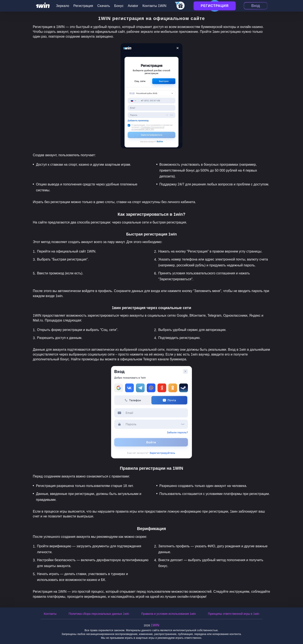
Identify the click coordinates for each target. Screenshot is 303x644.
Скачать (104, 6)
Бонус (119, 6)
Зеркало (62, 6)
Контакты (50, 614)
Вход (256, 6)
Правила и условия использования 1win (168, 614)
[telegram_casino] (180, 6)
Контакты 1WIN (154, 6)
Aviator (133, 6)
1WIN (155, 625)
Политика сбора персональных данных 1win (99, 614)
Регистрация (83, 6)
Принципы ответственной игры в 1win (234, 614)
